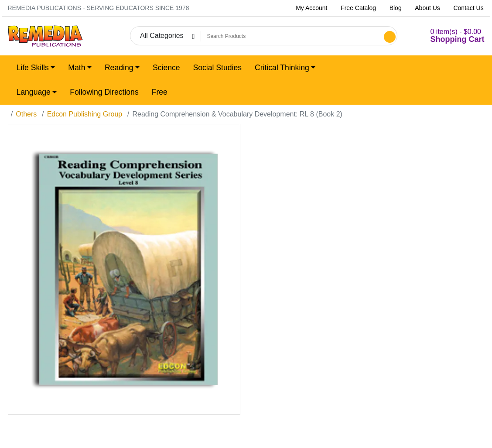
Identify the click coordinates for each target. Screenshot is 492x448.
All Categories (162, 36)
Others (26, 114)
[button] (447, 36)
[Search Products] (291, 36)
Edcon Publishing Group (85, 114)
